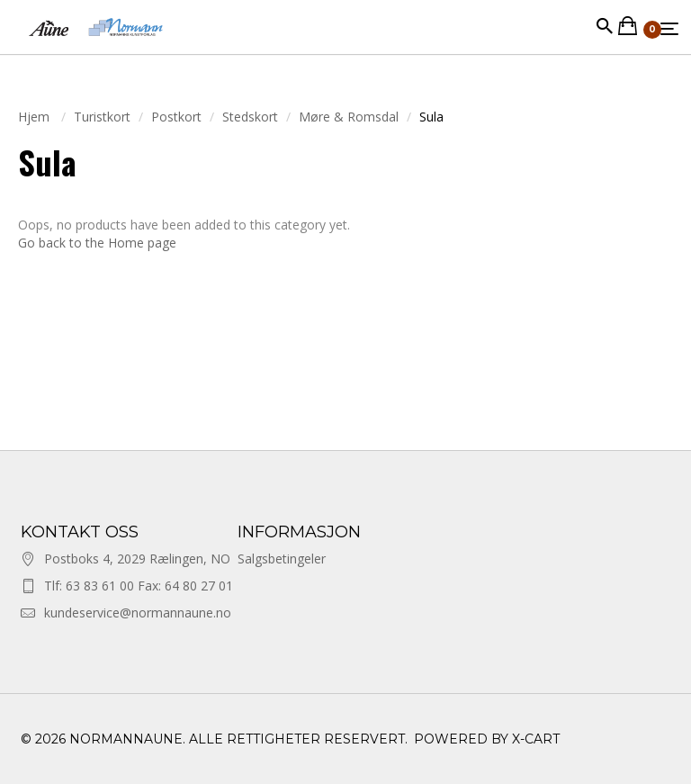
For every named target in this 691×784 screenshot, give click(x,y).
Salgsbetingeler (282, 559)
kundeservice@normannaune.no (138, 613)
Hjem (36, 117)
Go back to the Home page (97, 243)
